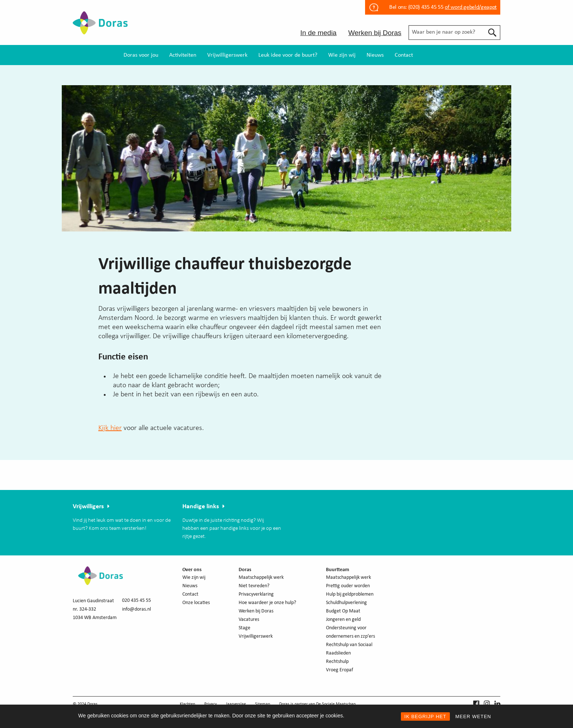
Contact (404, 55)
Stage (244, 628)
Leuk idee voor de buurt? (288, 55)
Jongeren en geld (343, 620)
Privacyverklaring (256, 594)
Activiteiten (183, 55)
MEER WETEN (473, 716)
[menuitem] (141, 55)
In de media (318, 33)
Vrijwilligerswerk (227, 55)
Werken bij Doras (375, 33)
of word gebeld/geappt (470, 7)
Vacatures (249, 620)
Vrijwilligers (88, 507)
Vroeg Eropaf (339, 670)
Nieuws (375, 55)
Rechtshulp (337, 662)
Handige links (201, 507)
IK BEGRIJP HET (426, 716)
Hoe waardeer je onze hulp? (267, 603)
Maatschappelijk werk (261, 578)
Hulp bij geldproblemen (350, 594)
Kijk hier (110, 428)
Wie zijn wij (342, 55)
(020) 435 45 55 (425, 7)
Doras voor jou (141, 55)
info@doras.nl (136, 609)
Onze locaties (196, 603)
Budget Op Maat (343, 611)
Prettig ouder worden (348, 586)
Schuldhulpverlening (346, 603)
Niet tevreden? (254, 586)
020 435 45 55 (136, 601)
